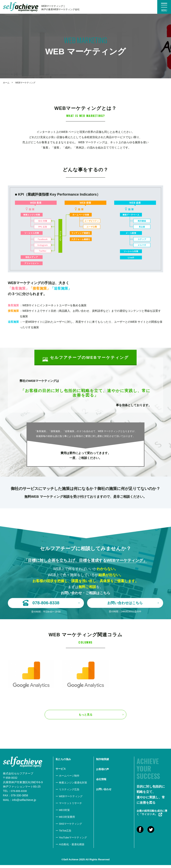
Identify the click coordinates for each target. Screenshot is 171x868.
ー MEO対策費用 (65, 820)
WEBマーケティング (25, 83)
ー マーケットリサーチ (69, 806)
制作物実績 (103, 762)
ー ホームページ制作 (68, 779)
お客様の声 (103, 772)
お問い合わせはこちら (133, 603)
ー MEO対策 (63, 813)
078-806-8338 (19, 794)
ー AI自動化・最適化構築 (70, 847)
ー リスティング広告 (68, 793)
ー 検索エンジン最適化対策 (71, 786)
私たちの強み (63, 762)
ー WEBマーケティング (69, 799)
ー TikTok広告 (63, 834)
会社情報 (101, 782)
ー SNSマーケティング (69, 827)
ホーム (6, 83)
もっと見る (85, 718)
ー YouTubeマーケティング (71, 841)
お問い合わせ (104, 792)
